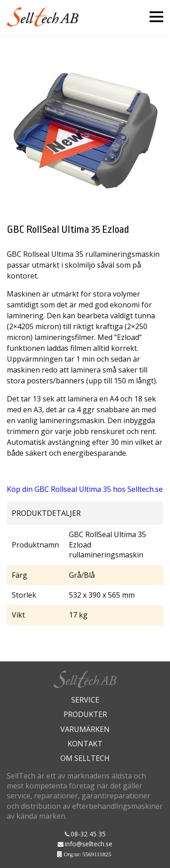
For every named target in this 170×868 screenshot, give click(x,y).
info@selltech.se (89, 844)
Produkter (85, 714)
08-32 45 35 (88, 834)
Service (85, 700)
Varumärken (85, 729)
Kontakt (85, 744)
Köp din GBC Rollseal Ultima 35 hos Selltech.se (85, 489)
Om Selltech (85, 758)
